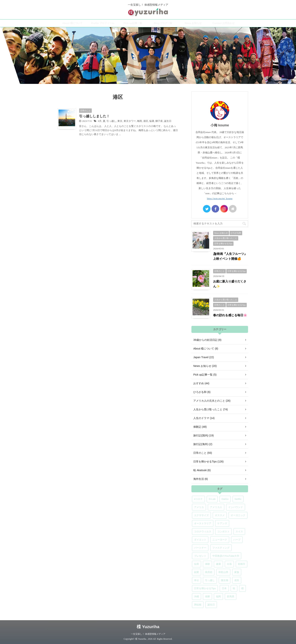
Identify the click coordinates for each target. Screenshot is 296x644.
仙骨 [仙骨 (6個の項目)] (197, 564)
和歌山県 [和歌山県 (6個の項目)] (223, 572)
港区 (146, 121)
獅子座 (159, 121)
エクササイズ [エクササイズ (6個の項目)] (201, 515)
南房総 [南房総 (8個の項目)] (209, 572)
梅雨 (140, 121)
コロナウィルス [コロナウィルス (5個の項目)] (203, 532)
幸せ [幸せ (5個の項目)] (197, 580)
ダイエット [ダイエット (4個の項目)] (200, 540)
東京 (120, 121)
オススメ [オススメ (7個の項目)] (220, 515)
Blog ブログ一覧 (163, 23)
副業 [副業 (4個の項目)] (197, 572)
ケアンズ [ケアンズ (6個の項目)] (222, 523)
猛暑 (152, 121)
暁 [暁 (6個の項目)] (234, 588)
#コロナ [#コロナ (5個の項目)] (198, 499)
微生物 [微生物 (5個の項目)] (225, 580)
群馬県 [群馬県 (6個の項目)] (231, 596)
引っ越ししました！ (94, 116)
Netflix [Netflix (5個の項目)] (238, 499)
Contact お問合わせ (224, 23)
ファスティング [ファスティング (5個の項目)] (221, 548)
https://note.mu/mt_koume (220, 199)
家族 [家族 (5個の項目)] (237, 572)
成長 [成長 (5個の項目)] (237, 580)
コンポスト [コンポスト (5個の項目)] (223, 532)
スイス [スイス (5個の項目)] (239, 532)
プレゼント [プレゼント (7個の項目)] (200, 556)
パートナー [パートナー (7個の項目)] (200, 548)
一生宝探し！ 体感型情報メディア (148, 634)
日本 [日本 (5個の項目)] (224, 588)
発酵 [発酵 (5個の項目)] (207, 596)
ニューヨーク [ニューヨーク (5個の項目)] (220, 540)
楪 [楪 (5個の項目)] (242, 588)
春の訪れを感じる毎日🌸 (230, 315)
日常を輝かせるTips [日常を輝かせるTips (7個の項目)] (205, 588)
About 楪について (72, 23)
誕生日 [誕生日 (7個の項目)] (211, 605)
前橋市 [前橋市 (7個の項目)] (242, 564)
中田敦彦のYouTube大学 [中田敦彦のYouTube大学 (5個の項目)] (226, 556)
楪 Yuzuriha (148, 627)
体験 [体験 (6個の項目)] (207, 564)
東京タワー (130, 121)
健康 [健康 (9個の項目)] (218, 564)
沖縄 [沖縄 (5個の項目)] (197, 596)
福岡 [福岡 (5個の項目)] (218, 596)
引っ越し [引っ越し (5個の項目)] (210, 580)
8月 (100, 121)
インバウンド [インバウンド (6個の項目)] (236, 507)
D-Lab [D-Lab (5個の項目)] (212, 499)
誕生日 (168, 121)
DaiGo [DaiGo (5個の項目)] (225, 499)
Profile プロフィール (103, 23)
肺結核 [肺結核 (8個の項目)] (198, 605)
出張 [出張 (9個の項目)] (229, 564)
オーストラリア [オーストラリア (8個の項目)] (203, 523)
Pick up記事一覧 (133, 23)
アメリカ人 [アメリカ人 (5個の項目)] (216, 507)
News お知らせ (193, 23)
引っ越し (111, 121)
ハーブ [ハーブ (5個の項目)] (237, 540)
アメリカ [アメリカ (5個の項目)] (199, 507)
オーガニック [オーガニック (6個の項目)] (238, 515)
